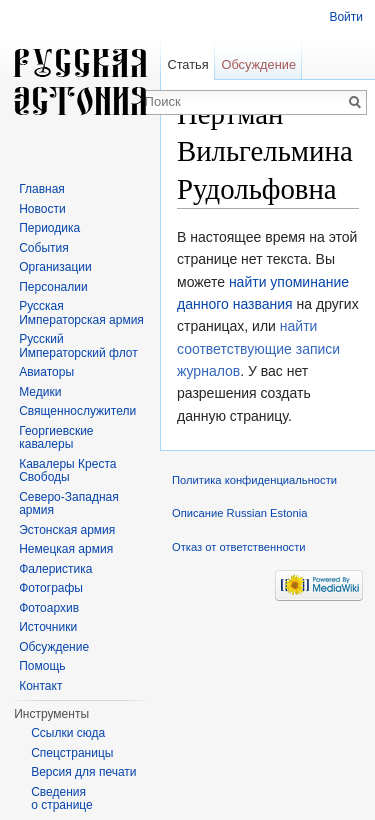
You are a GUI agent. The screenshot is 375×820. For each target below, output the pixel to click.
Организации (55, 267)
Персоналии (53, 287)
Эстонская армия (67, 530)
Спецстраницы (72, 753)
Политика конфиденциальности (254, 480)
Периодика (49, 228)
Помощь (42, 666)
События (44, 248)
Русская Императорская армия (81, 313)
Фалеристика (55, 569)
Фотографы (51, 588)
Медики (40, 392)
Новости (42, 209)
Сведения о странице (62, 799)
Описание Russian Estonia (239, 513)
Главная (42, 189)
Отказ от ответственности (239, 547)
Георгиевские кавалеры (56, 438)
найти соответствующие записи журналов (258, 348)
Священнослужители (77, 411)
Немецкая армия (66, 549)
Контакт (40, 686)
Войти (346, 17)
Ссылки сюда (68, 733)
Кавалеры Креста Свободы (67, 471)
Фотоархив (49, 608)
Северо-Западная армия (69, 504)
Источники (48, 627)
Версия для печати (83, 772)
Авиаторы (46, 372)
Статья (187, 64)
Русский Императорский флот (78, 346)
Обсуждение (258, 64)
